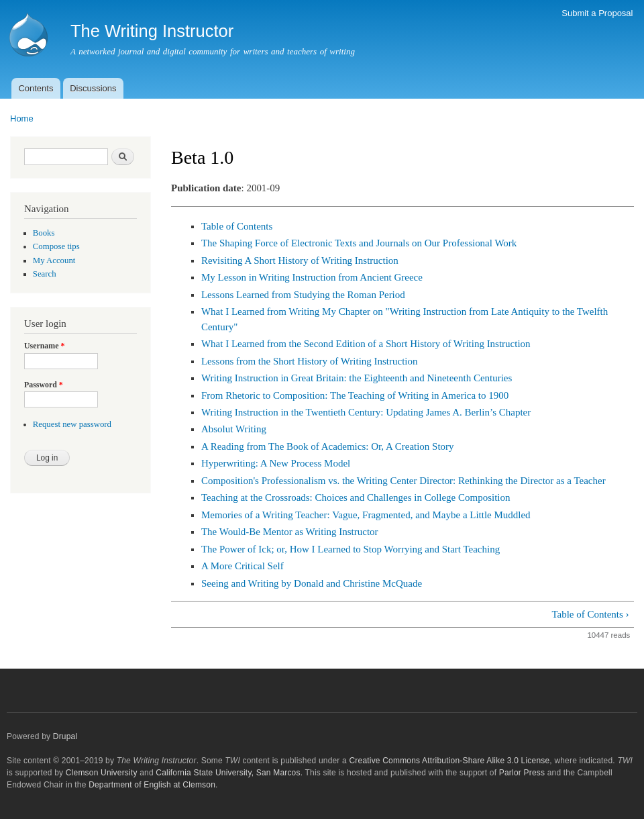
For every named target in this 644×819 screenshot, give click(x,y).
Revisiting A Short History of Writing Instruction (300, 260)
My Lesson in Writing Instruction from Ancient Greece (312, 277)
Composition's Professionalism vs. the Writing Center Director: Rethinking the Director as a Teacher (404, 481)
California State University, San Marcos (228, 773)
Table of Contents (237, 226)
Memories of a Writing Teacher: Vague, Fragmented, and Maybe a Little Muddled (366, 515)
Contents (36, 88)
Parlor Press (522, 773)
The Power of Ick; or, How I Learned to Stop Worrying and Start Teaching (351, 549)
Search (45, 274)
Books (44, 233)
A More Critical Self (243, 566)
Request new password (72, 424)
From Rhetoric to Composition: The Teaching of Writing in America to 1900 (355, 395)
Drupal (65, 736)
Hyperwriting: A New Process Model (276, 463)
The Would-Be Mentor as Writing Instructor (290, 532)
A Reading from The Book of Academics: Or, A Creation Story (328, 446)
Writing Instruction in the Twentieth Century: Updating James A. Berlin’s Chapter (366, 412)
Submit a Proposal (597, 13)
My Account (54, 260)
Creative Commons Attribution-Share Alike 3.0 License (449, 761)
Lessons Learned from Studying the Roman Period (303, 295)
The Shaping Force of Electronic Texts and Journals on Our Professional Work (359, 243)
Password (44, 385)
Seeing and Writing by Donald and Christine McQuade (312, 583)
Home (22, 118)
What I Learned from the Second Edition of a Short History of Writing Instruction (366, 344)
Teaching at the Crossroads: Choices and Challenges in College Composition (356, 497)
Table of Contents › (590, 614)
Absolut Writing (234, 429)
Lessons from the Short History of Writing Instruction (310, 361)
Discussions (93, 88)
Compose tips (56, 246)
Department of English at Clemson (152, 785)
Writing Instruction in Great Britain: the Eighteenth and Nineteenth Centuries (357, 378)
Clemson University (102, 773)
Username (44, 346)
